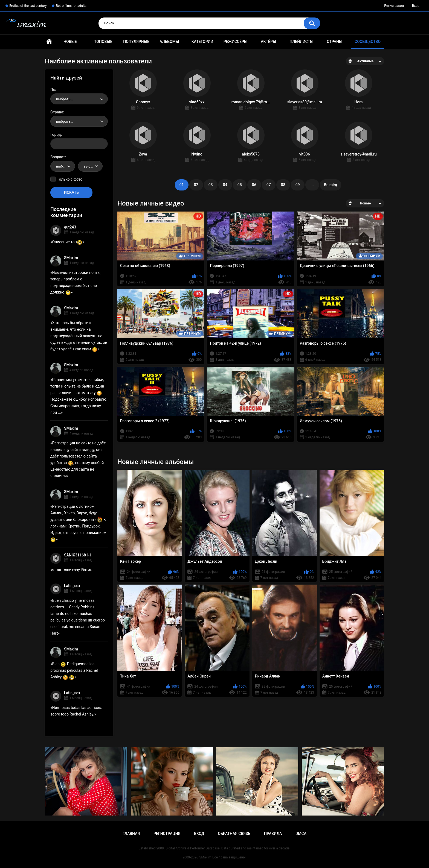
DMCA (301, 834)
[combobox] (79, 99)
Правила (273, 834)
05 (240, 185)
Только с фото (70, 179)
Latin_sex (72, 586)
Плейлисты (301, 42)
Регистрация (394, 6)
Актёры (268, 42)
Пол (54, 90)
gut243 (70, 227)
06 (254, 185)
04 (225, 185)
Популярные (136, 42)
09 (298, 185)
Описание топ (67, 242)
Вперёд (331, 185)
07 (269, 185)
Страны (334, 42)
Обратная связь (234, 834)
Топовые (103, 42)
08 (283, 185)
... (312, 185)
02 (196, 185)
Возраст (58, 157)
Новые (70, 42)
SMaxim (71, 258)
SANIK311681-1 (78, 555)
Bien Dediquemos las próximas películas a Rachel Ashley (74, 670)
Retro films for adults (71, 6)
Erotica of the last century (28, 6)
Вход (416, 6)
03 (211, 185)
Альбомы (169, 42)
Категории (202, 42)
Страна (57, 112)
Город (56, 134)
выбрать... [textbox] (65, 99)
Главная (49, 42)
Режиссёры (235, 42)
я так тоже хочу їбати (71, 570)
